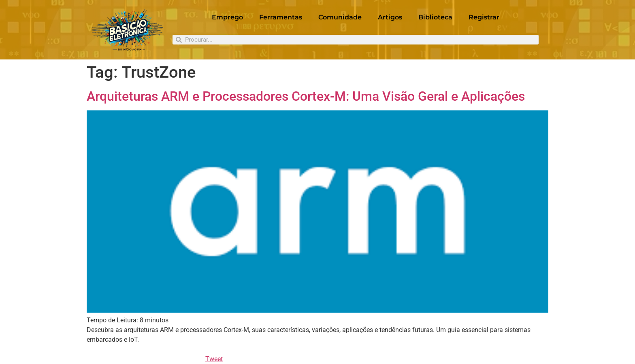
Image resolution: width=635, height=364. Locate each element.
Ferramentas (281, 17)
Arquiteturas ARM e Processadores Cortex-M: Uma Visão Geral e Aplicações (306, 96)
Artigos (390, 17)
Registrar (484, 17)
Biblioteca (435, 17)
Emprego (227, 17)
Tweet (214, 359)
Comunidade (340, 17)
